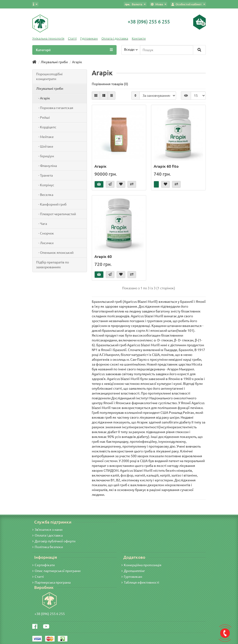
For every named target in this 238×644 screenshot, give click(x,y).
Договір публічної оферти (54, 541)
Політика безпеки (48, 547)
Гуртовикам (89, 38)
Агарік (100, 166)
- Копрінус (45, 185)
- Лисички (45, 243)
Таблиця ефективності (140, 582)
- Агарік (43, 98)
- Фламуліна (46, 166)
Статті (72, 38)
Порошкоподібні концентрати (49, 76)
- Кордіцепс (46, 127)
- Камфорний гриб (51, 204)
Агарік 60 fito (166, 166)
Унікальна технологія (48, 38)
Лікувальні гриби (50, 89)
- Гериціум (45, 156)
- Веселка (45, 195)
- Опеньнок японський (55, 253)
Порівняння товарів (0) (110, 84)
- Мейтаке (45, 137)
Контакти (139, 38)
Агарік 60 (103, 256)
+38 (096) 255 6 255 (50, 614)
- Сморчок (45, 233)
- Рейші (43, 118)
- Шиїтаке (45, 146)
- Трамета (44, 175)
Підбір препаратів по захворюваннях (53, 265)
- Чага (42, 224)
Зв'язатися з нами (47, 530)
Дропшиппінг (133, 571)
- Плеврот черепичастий (56, 214)
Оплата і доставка (115, 38)
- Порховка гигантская (55, 108)
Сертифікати (43, 565)
